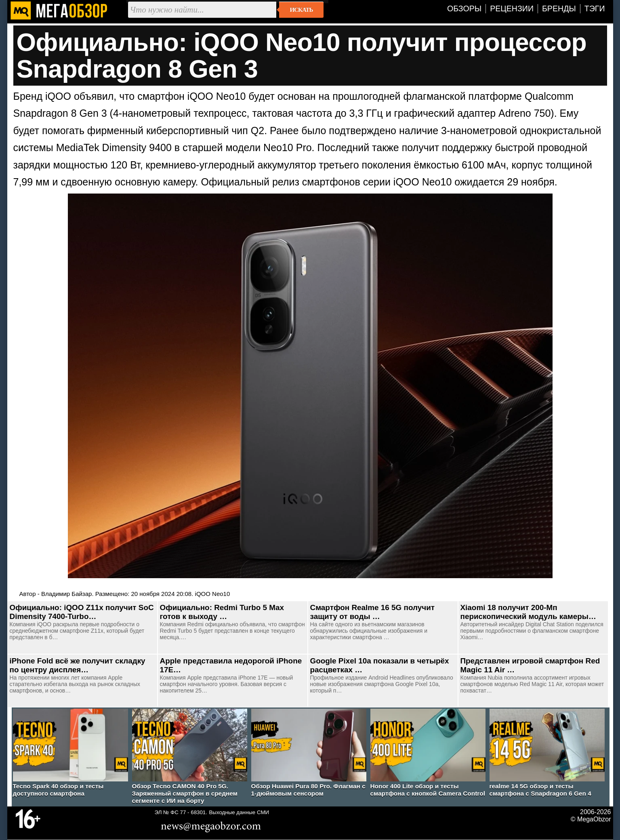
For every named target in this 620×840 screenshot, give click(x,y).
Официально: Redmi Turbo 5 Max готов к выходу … (222, 612)
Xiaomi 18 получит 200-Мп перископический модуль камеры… (528, 612)
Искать (302, 10)
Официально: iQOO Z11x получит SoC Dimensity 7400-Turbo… (82, 612)
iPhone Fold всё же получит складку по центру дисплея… (78, 665)
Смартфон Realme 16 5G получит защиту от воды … (373, 612)
